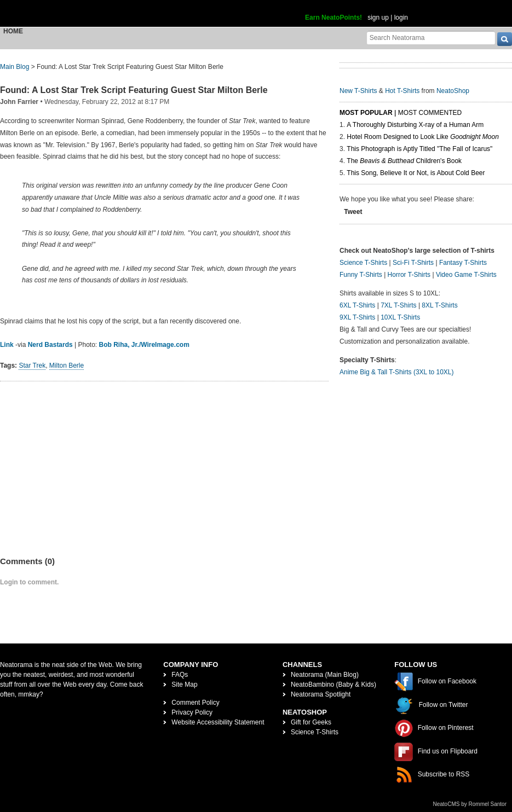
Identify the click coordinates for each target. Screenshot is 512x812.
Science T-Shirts (363, 263)
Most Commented (430, 113)
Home (13, 31)
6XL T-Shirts (357, 305)
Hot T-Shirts (402, 91)
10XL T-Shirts (400, 317)
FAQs (180, 675)
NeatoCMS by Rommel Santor (470, 804)
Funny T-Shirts (361, 275)
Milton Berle (67, 366)
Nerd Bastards (50, 345)
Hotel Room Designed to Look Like (423, 137)
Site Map (184, 685)
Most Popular (366, 113)
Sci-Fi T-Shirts (413, 263)
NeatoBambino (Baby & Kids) (333, 685)
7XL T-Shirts (398, 305)
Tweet (353, 212)
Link (7, 345)
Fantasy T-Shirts (463, 263)
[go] (505, 39)
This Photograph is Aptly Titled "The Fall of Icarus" (419, 149)
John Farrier (19, 102)
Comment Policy (195, 703)
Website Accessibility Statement (218, 722)
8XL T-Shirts (439, 305)
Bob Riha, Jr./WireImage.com (144, 345)
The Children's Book (404, 161)
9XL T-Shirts (357, 317)
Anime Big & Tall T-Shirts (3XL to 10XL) (397, 372)
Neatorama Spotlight (321, 694)
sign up (378, 18)
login (401, 18)
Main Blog (15, 67)
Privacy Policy (192, 712)
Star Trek (32, 366)
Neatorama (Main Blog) (325, 675)
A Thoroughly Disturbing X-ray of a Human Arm (415, 125)
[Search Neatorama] (431, 37)
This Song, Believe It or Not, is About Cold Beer (416, 173)
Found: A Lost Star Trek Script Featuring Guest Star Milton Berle (134, 90)
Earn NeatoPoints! (333, 18)
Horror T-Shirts (409, 275)
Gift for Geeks (311, 722)
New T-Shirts (358, 91)
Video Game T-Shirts (466, 275)
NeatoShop (453, 91)
